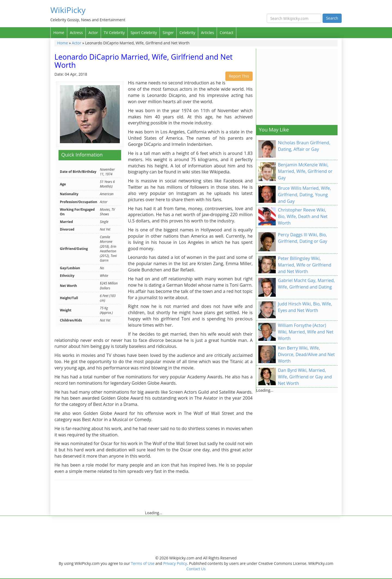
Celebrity (187, 33)
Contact (226, 33)
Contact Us (196, 569)
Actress (76, 33)
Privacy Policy (175, 563)
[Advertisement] (154, 498)
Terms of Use (143, 563)
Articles (207, 33)
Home (59, 33)
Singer (168, 33)
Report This (239, 76)
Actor (93, 33)
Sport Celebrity (144, 33)
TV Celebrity (114, 33)
